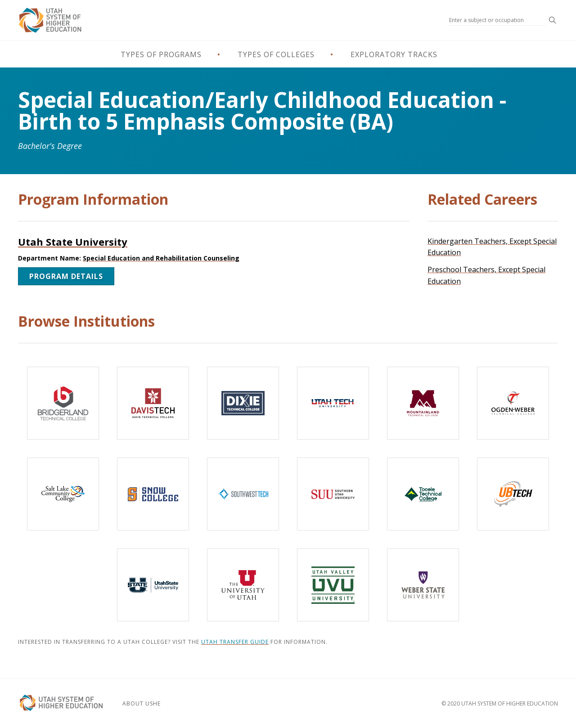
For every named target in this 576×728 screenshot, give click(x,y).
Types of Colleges (276, 54)
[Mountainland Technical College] (423, 403)
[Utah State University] (153, 585)
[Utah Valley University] (333, 585)
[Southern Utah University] (333, 494)
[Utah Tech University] (333, 403)
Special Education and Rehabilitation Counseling (161, 258)
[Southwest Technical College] (243, 494)
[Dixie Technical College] (243, 403)
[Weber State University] (423, 585)
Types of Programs (161, 54)
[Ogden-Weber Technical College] (513, 403)
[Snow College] (153, 494)
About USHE (142, 703)
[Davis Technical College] (153, 403)
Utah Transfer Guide (235, 642)
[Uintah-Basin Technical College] (513, 494)
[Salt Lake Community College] (63, 494)
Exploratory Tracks (394, 54)
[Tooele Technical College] (423, 494)
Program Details (66, 276)
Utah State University (73, 242)
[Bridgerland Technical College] (63, 403)
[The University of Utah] (243, 585)
